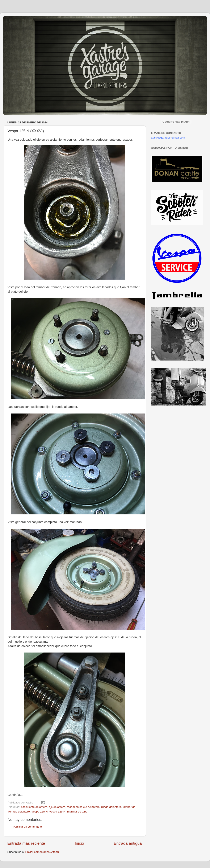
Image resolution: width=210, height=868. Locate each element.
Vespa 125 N (39, 812)
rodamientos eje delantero (83, 807)
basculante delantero (34, 807)
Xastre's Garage (16, 21)
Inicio (79, 843)
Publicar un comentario (27, 827)
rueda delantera (111, 807)
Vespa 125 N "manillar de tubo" (69, 812)
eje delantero (57, 807)
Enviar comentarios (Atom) (42, 852)
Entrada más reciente (26, 843)
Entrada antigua (128, 843)
